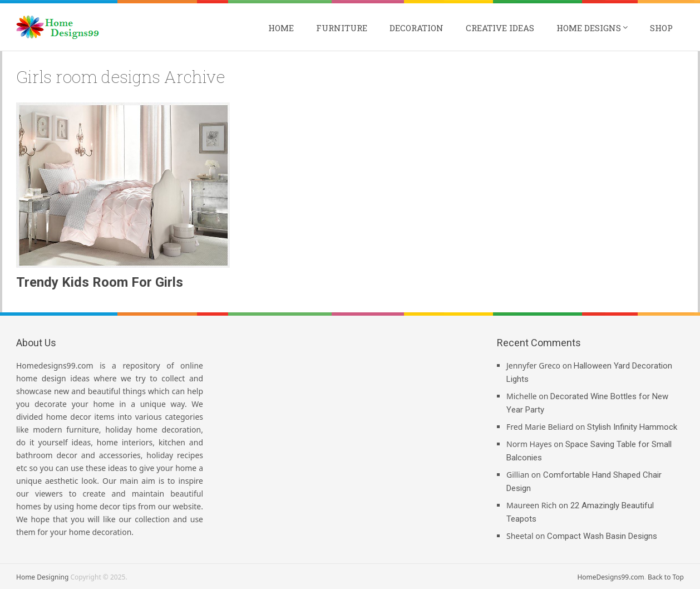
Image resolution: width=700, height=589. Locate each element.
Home (281, 28)
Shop (661, 28)
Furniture (342, 28)
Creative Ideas (500, 28)
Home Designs (589, 28)
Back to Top (666, 577)
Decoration (416, 28)
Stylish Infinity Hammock (632, 427)
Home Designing (42, 577)
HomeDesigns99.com (610, 577)
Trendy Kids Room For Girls (100, 282)
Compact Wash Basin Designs (602, 536)
